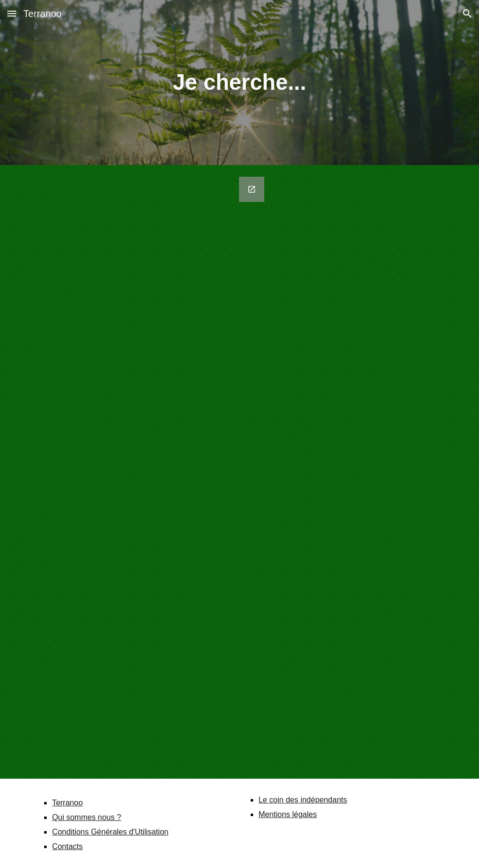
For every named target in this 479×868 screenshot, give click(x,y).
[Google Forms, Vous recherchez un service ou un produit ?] (149, 472)
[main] (239, 83)
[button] (12, 13)
